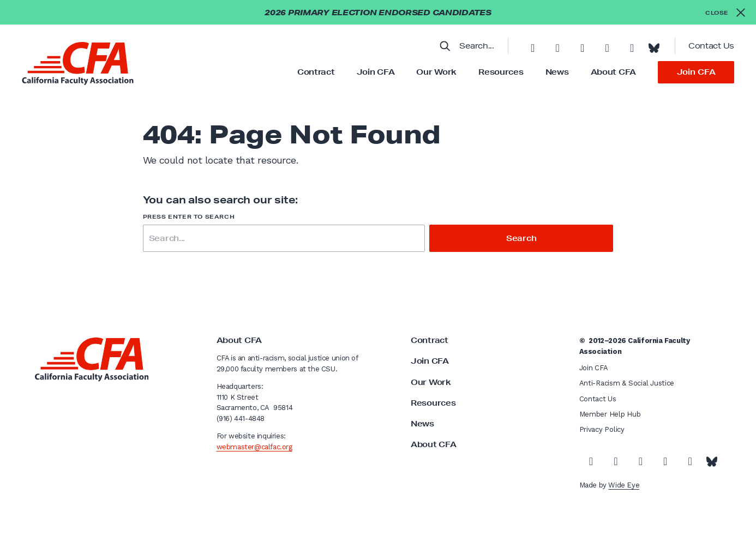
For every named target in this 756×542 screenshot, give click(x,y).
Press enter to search (189, 217)
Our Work (436, 72)
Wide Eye (624, 485)
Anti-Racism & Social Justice (627, 383)
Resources (501, 72)
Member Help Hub (610, 414)
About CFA (613, 72)
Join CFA (376, 72)
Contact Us (711, 46)
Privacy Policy (602, 429)
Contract (316, 72)
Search (521, 238)
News (557, 72)
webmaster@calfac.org (254, 447)
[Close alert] (725, 12)
